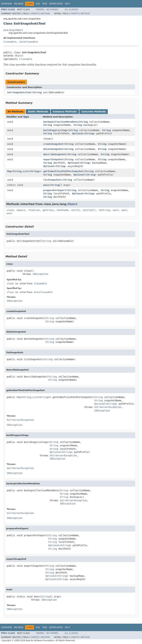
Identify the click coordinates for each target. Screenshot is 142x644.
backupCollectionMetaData (60, 122)
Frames (40, 9)
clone (10, 210)
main (46, 185)
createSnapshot (53, 144)
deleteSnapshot (53, 149)
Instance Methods (65, 112)
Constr (35, 14)
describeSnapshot (55, 154)
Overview (6, 4)
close (47, 139)
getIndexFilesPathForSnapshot (63, 171)
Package (19, 4)
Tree (45, 4)
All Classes (71, 9)
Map (9, 171)
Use (38, 4)
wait (116, 210)
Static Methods (38, 112)
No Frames (52, 9)
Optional (78, 133)
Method (45, 14)
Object (19, 56)
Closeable (10, 42)
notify (76, 210)
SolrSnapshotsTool (19, 92)
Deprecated (56, 4)
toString (104, 210)
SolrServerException (108, 407)
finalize (34, 210)
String (37, 92)
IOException (40, 274)
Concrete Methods (94, 112)
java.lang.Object (13, 30)
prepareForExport (55, 190)
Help (68, 4)
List (26, 171)
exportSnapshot (53, 159)
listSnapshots (53, 180)
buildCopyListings (55, 130)
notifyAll (89, 210)
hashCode (63, 210)
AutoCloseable (29, 42)
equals (21, 210)
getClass (48, 210)
